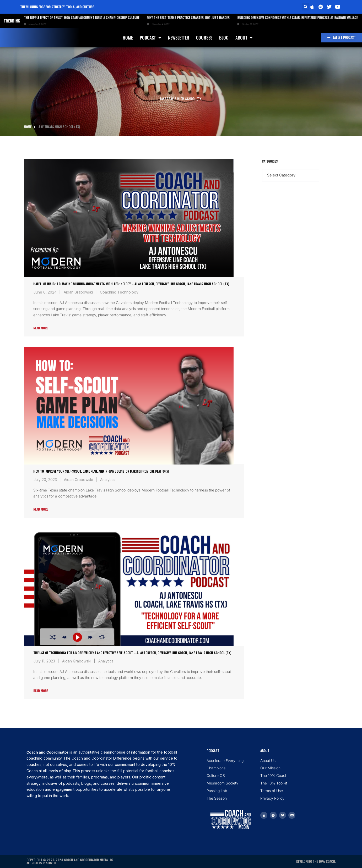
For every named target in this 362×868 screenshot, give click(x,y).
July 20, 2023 (45, 480)
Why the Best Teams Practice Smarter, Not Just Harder (179, 17)
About (244, 38)
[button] (306, 7)
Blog (224, 38)
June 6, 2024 (45, 292)
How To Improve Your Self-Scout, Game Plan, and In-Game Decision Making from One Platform (101, 471)
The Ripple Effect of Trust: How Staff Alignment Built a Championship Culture (73, 17)
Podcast (150, 38)
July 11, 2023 (44, 661)
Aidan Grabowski (78, 292)
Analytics (108, 480)
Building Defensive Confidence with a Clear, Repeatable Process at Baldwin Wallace (288, 17)
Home (128, 38)
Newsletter (179, 38)
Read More (41, 328)
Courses (204, 38)
